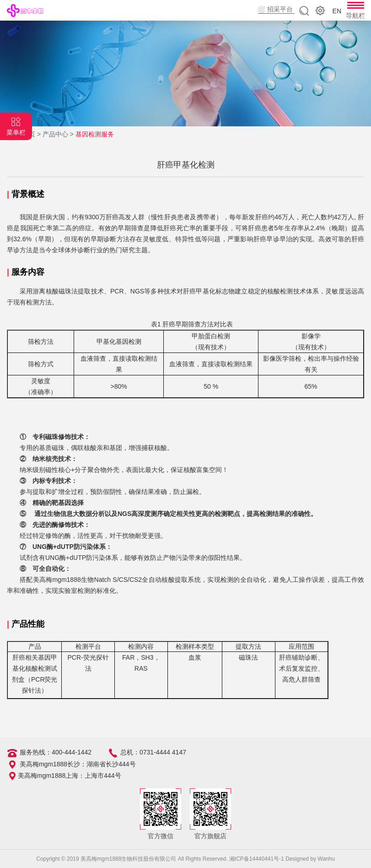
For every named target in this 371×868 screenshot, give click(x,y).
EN (337, 11)
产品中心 (55, 134)
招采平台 (280, 9)
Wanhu (326, 859)
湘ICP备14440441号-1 (257, 859)
